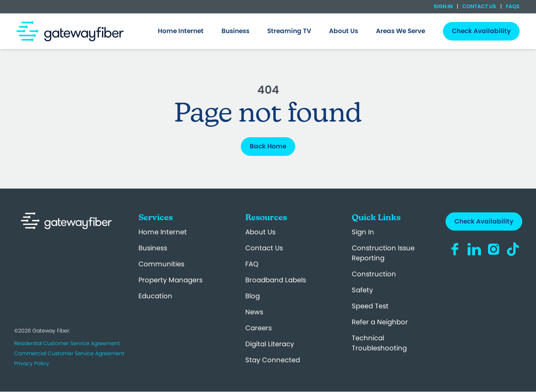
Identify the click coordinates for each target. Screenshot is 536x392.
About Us (260, 232)
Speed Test (370, 306)
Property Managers (170, 280)
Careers (259, 328)
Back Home (268, 146)
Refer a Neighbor (380, 322)
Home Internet (163, 232)
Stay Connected (273, 360)
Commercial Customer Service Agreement (69, 353)
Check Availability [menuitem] (481, 31)
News (254, 312)
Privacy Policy (32, 363)
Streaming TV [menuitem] (289, 31)
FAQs (512, 6)
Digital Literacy (270, 344)
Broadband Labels (276, 280)
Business (153, 248)
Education (155, 296)
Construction (374, 274)
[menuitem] (181, 31)
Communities (161, 264)
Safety (362, 290)
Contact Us (479, 6)
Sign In (444, 6)
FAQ (252, 264)
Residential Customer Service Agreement (67, 343)
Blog (253, 296)
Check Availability (484, 221)
